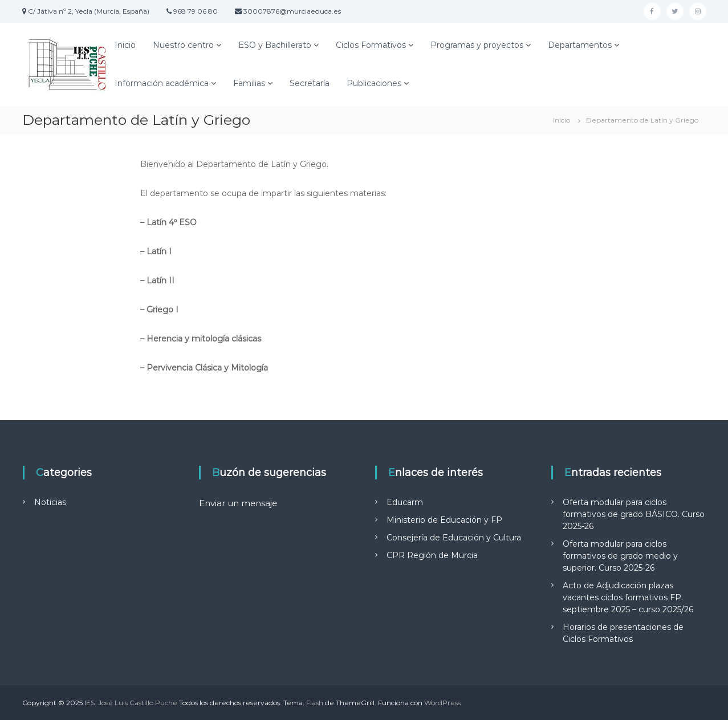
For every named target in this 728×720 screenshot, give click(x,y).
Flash (315, 703)
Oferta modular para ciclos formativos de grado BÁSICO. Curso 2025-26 (634, 514)
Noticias (50, 502)
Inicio (125, 45)
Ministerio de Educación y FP (444, 520)
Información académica (162, 83)
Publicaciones (374, 83)
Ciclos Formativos (371, 45)
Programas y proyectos (477, 45)
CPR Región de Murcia (432, 555)
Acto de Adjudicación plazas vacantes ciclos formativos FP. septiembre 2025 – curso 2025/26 (628, 597)
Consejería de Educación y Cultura (454, 538)
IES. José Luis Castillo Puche (131, 703)
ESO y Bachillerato (275, 45)
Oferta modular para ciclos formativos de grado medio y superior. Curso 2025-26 (620, 556)
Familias (249, 83)
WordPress (442, 703)
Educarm (405, 502)
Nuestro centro (183, 45)
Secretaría (310, 83)
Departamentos (580, 45)
